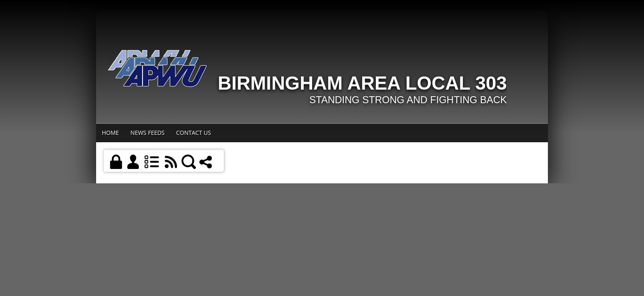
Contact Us (194, 133)
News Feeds (148, 133)
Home (110, 133)
